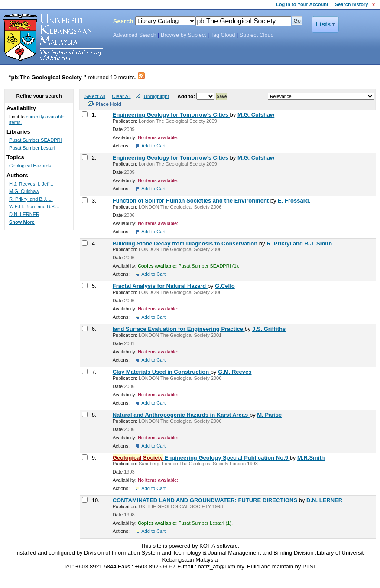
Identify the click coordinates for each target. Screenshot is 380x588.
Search (123, 21)
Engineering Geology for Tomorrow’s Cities (171, 115)
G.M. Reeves (235, 372)
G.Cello (225, 286)
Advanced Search (135, 35)
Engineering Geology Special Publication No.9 (201, 458)
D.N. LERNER (324, 500)
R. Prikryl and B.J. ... (31, 199)
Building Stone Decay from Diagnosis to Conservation (186, 243)
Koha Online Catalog (51, 38)
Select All (95, 96)
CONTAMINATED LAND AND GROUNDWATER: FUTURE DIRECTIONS (206, 500)
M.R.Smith (311, 458)
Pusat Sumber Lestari (32, 148)
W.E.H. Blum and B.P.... (34, 206)
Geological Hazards (30, 166)
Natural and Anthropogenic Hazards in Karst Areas (181, 415)
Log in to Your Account (302, 4)
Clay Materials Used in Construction (162, 372)
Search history (352, 4)
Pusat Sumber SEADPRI (36, 140)
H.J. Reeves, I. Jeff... (31, 184)
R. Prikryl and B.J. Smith (299, 243)
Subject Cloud (257, 35)
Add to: (187, 96)
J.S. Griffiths (269, 329)
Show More (22, 222)
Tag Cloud (223, 35)
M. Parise (269, 415)
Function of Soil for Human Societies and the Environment (192, 201)
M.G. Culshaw (256, 115)
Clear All (121, 96)
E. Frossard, (294, 201)
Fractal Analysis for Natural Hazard (160, 286)
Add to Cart (153, 146)
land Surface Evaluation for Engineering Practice (179, 329)
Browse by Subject (184, 35)
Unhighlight (156, 96)
